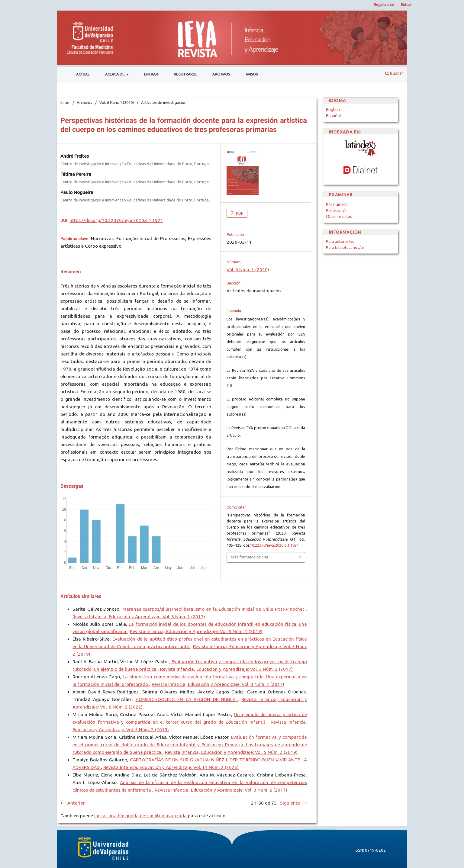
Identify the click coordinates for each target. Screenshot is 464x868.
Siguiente (290, 803)
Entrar (151, 74)
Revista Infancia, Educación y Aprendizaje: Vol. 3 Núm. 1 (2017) (139, 617)
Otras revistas (339, 217)
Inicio (65, 102)
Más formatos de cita (250, 557)
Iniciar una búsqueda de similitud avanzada (140, 816)
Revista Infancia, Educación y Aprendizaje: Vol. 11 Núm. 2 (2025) (171, 767)
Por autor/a (336, 211)
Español (333, 116)
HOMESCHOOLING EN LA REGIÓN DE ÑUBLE (187, 699)
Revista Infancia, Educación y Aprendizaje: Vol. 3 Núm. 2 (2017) (226, 669)
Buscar (394, 73)
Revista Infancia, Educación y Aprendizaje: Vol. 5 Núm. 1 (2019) (196, 631)
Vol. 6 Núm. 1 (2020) (117, 102)
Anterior (76, 803)
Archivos (221, 74)
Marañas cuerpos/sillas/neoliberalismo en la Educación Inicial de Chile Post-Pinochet (214, 609)
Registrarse (185, 74)
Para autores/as (340, 241)
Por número (337, 204)
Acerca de (115, 74)
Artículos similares (81, 596)
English (333, 110)
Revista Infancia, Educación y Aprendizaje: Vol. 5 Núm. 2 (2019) (231, 752)
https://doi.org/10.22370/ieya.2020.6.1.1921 (116, 220)
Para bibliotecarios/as (345, 247)
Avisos (252, 74)
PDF (239, 213)
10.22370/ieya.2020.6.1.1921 (274, 545)
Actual (83, 74)
